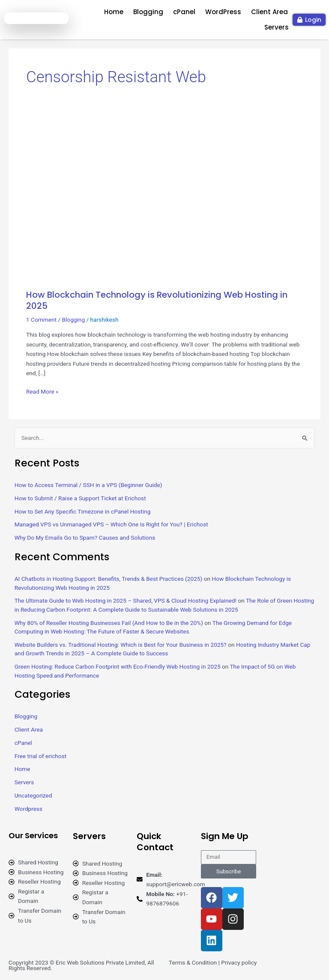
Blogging (148, 12)
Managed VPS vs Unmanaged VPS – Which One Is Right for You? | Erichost (111, 524)
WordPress (223, 12)
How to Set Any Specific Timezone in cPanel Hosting (83, 511)
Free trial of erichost (41, 756)
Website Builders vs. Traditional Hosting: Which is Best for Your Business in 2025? (121, 645)
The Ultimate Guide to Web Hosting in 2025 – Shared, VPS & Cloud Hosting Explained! (126, 601)
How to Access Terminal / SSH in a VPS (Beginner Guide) (88, 485)
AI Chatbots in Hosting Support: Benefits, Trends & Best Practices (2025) (109, 579)
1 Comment (41, 320)
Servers (277, 27)
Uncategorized (33, 795)
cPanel (184, 12)
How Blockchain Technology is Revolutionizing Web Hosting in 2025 (157, 300)
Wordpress (28, 809)
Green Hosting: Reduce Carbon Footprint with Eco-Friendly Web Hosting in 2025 (118, 666)
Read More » (42, 391)
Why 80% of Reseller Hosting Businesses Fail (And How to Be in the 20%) (109, 623)
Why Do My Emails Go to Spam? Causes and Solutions (85, 538)
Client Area (269, 12)
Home (114, 12)
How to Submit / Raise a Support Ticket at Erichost (80, 498)
